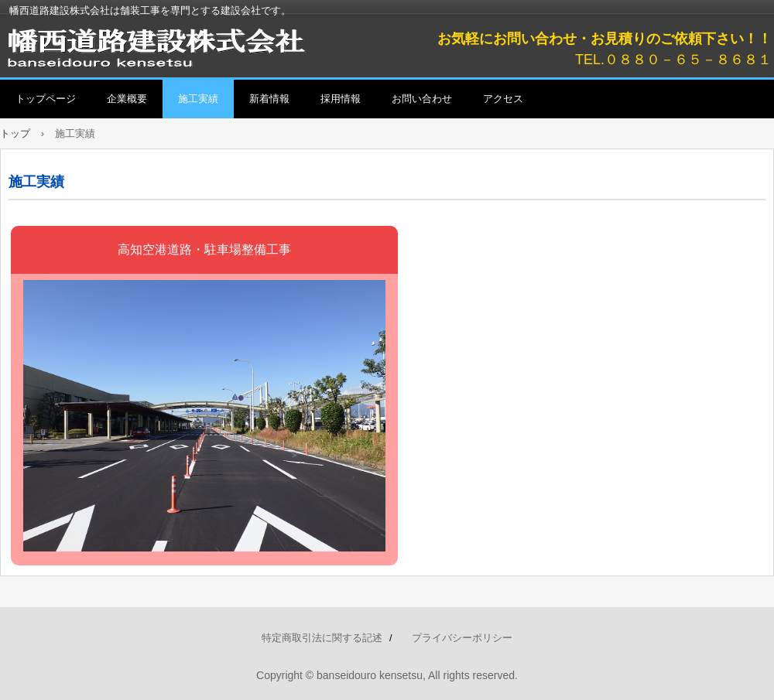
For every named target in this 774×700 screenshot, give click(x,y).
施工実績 (198, 99)
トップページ (46, 99)
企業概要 (127, 99)
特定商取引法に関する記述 (322, 638)
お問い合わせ (422, 99)
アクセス (503, 99)
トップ (15, 133)
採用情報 (341, 99)
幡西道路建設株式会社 (178, 46)
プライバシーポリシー (462, 638)
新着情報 (269, 99)
